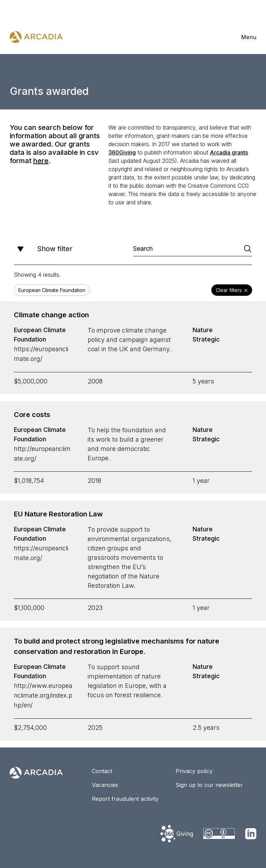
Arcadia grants (229, 152)
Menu (249, 37)
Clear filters (232, 291)
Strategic (206, 340)
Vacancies (105, 783)
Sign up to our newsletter (209, 783)
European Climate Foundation (40, 335)
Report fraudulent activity (125, 797)
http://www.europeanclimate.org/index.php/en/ (44, 694)
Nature (203, 330)
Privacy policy (194, 769)
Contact (102, 769)
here (41, 161)
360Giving (122, 152)
